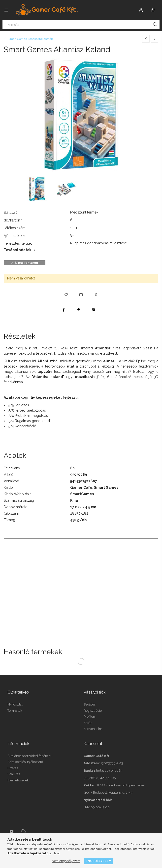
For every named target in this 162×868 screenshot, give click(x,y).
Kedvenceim (93, 729)
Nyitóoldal (15, 704)
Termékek (15, 711)
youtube (12, 831)
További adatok (17, 250)
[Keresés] (81, 24)
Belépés (90, 704)
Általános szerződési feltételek (30, 756)
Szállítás (14, 774)
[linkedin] (94, 310)
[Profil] (141, 10)
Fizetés (13, 768)
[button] (66, 295)
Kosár (88, 723)
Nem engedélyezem (66, 861)
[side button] (6, 10)
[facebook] (64, 310)
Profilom (90, 717)
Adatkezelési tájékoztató (25, 762)
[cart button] (153, 10)
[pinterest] (79, 310)
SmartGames (82, 494)
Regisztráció (93, 711)
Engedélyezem (98, 861)
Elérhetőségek (18, 780)
